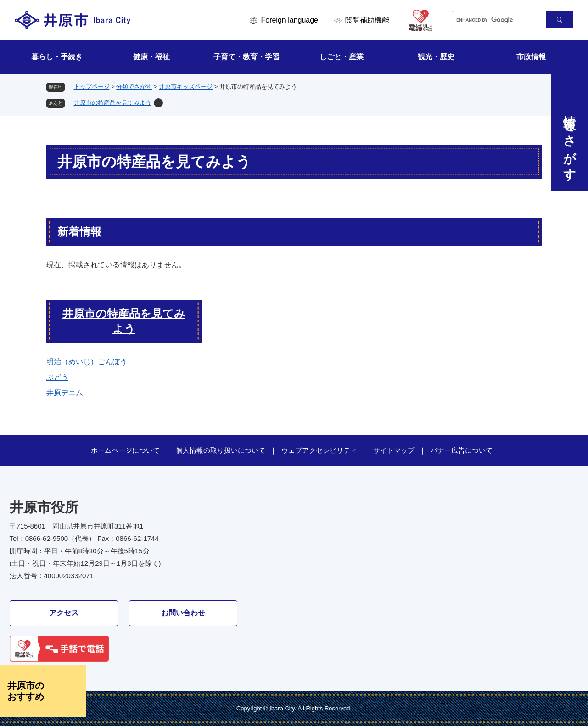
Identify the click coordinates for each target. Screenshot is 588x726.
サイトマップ (394, 450)
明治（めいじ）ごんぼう (87, 362)
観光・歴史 (436, 57)
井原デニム (65, 393)
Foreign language (289, 20)
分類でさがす (134, 87)
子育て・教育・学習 (246, 57)
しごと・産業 (342, 57)
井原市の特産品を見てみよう (113, 103)
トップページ (92, 87)
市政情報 (531, 57)
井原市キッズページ (186, 87)
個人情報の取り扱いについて (221, 450)
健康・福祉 (151, 57)
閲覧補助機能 (367, 20)
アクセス (64, 613)
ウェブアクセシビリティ (319, 450)
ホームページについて (125, 450)
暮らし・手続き (57, 57)
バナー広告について (462, 450)
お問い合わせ (183, 613)
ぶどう (57, 377)
